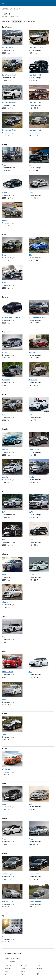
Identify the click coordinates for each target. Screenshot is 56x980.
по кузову (27, 22)
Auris (4, 784)
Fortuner (5, 297)
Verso (4, 819)
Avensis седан (8, 874)
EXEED (39, 969)
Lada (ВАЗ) (8, 966)
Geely (6, 971)
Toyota (16, 9)
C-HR (4, 394)
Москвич (8, 969)
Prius (4, 651)
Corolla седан (34, 450)
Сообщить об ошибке (12, 958)
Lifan (39, 971)
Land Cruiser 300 (9, 48)
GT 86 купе (6, 769)
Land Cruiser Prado (36, 48)
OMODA (40, 966)
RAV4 (4, 492)
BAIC (39, 974)
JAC (22, 974)
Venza (5, 714)
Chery (23, 969)
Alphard (5, 554)
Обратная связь (10, 961)
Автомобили (7, 9)
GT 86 (5, 749)
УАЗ (6, 974)
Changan (24, 966)
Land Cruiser (7, 27)
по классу (34, 22)
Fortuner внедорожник (11, 317)
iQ (3, 916)
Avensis (5, 853)
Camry (5, 145)
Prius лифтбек (8, 672)
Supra (4, 616)
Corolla (5, 429)
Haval (23, 971)
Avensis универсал (36, 874)
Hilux (4, 235)
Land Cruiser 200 (35, 75)
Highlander (6, 332)
